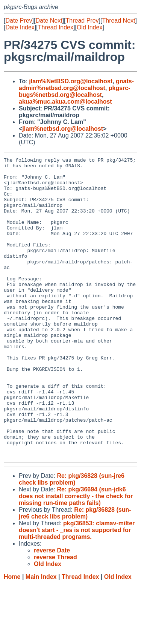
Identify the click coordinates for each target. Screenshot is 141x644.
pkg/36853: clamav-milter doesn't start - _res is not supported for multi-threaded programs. (77, 590)
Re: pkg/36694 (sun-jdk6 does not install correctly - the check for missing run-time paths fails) (76, 556)
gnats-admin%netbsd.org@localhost (76, 85)
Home (12, 637)
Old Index (89, 27)
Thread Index (56, 27)
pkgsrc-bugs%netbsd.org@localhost (75, 91)
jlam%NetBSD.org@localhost (71, 81)
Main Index (41, 637)
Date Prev (19, 21)
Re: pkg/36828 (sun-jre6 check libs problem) (72, 539)
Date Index (20, 27)
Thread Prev (82, 21)
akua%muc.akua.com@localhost (65, 102)
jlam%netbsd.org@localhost (63, 129)
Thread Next (118, 21)
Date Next (49, 21)
